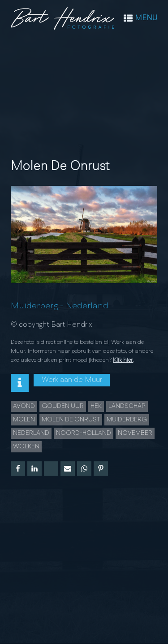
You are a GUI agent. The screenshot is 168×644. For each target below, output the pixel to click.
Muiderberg (34, 306)
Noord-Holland (84, 433)
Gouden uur (63, 406)
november (135, 433)
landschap (127, 406)
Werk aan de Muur (72, 380)
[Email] (68, 469)
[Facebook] (18, 469)
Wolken (26, 447)
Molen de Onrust (71, 420)
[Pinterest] (101, 469)
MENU (146, 18)
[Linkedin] (34, 469)
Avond (24, 406)
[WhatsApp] (84, 469)
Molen (24, 420)
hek (96, 406)
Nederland (87, 306)
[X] (51, 469)
